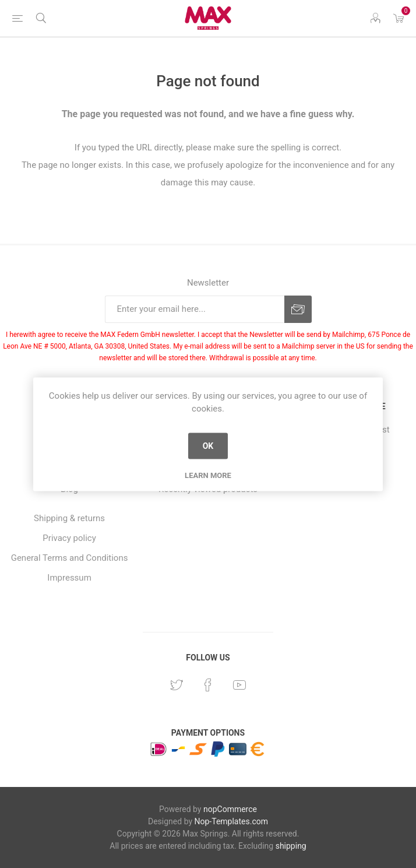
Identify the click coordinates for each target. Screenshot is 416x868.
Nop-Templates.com (231, 821)
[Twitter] (177, 685)
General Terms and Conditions (70, 558)
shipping (291, 846)
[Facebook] (208, 685)
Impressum (69, 578)
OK (208, 446)
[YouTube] (239, 685)
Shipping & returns (69, 518)
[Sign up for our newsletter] (195, 309)
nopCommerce (230, 809)
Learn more (208, 475)
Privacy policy (69, 538)
